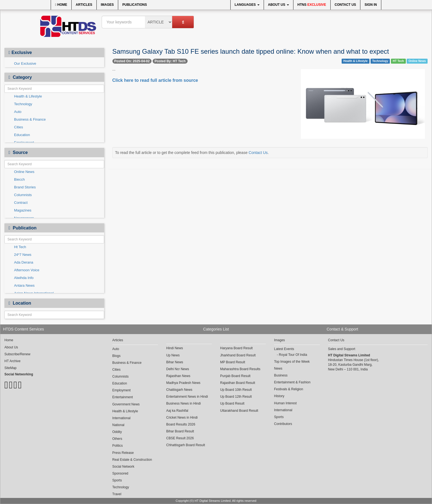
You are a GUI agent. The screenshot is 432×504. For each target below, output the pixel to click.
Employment (122, 390)
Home (61, 5)
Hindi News (175, 348)
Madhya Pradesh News (183, 383)
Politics (118, 446)
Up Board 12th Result (236, 397)
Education (22, 135)
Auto (18, 112)
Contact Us (345, 5)
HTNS (312, 5)
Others (117, 439)
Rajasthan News (178, 376)
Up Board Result (232, 403)
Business (281, 375)
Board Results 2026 (181, 424)
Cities (19, 127)
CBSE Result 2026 (180, 438)
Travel (117, 494)
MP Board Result (233, 362)
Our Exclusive (25, 63)
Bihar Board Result (180, 431)
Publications (135, 5)
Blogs (117, 356)
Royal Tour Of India (293, 355)
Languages (247, 5)
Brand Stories (25, 187)
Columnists (23, 195)
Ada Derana (24, 262)
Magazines (23, 210)
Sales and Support (342, 349)
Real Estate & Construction (132, 460)
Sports (117, 480)
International (121, 418)
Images (107, 5)
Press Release (123, 453)
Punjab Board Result (235, 376)
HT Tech (399, 61)
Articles (84, 5)
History (279, 396)
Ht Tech (20, 247)
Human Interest (285, 403)
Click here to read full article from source (155, 80)
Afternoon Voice (27, 270)
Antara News (24, 285)
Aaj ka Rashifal (177, 411)
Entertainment (123, 397)
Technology (23, 104)
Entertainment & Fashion (292, 382)
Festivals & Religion (289, 389)
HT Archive (12, 361)
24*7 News (23, 255)
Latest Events (284, 349)
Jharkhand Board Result (238, 355)
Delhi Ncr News (178, 369)
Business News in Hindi (183, 403)
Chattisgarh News (179, 390)
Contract (21, 203)
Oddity (117, 432)
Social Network (123, 467)
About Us (279, 5)
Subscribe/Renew (17, 354)
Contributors (283, 424)
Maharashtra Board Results (240, 369)
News (278, 368)
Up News (173, 355)
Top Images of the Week (292, 362)
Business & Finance (30, 119)
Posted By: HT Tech (170, 61)
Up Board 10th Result (236, 390)
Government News (126, 404)
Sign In (371, 5)
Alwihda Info (24, 278)
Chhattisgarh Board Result (186, 445)
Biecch (19, 179)
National (118, 425)
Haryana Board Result (236, 348)
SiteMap (10, 368)
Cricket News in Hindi (182, 418)
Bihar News (175, 362)
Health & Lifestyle (28, 96)
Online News (24, 172)
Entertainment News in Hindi (187, 397)
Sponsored (120, 473)
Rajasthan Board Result (238, 383)
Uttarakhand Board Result (239, 411)
